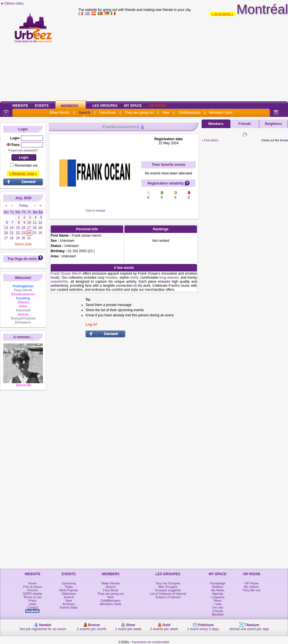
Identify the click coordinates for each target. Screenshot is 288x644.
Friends (245, 124)
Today (69, 587)
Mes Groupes (168, 587)
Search (84, 113)
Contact (33, 607)
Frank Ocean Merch (66, 273)
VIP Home (251, 583)
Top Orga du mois (22, 259)
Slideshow (69, 594)
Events (42, 106)
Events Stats (69, 607)
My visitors (251, 587)
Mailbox (218, 587)
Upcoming (69, 583)
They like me (251, 590)
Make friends (60, 113)
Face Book (107, 113)
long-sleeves (169, 278)
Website (20, 106)
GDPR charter (32, 594)
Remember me (26, 166)
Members (70, 106)
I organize (218, 597)
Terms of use (32, 597)
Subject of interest (168, 597)
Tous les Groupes (168, 583)
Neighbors (273, 124)
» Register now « (23, 174)
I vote (218, 604)
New (166, 113)
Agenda (218, 594)
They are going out (139, 113)
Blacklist (218, 614)
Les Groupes (105, 106)
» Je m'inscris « (223, 14)
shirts (134, 278)
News (218, 601)
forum (284, 140)
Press (33, 601)
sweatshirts (59, 282)
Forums (32, 590)
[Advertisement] (183, 57)
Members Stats (221, 113)
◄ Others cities (12, 3)
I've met (218, 607)
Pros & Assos (32, 587)
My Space (133, 106)
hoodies (111, 278)
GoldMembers (189, 113)
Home (32, 583)
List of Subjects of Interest (168, 594)
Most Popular (69, 590)
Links (33, 604)
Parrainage (218, 583)
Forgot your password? (23, 150)
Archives (69, 604)
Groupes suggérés (168, 590)
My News (218, 590)
